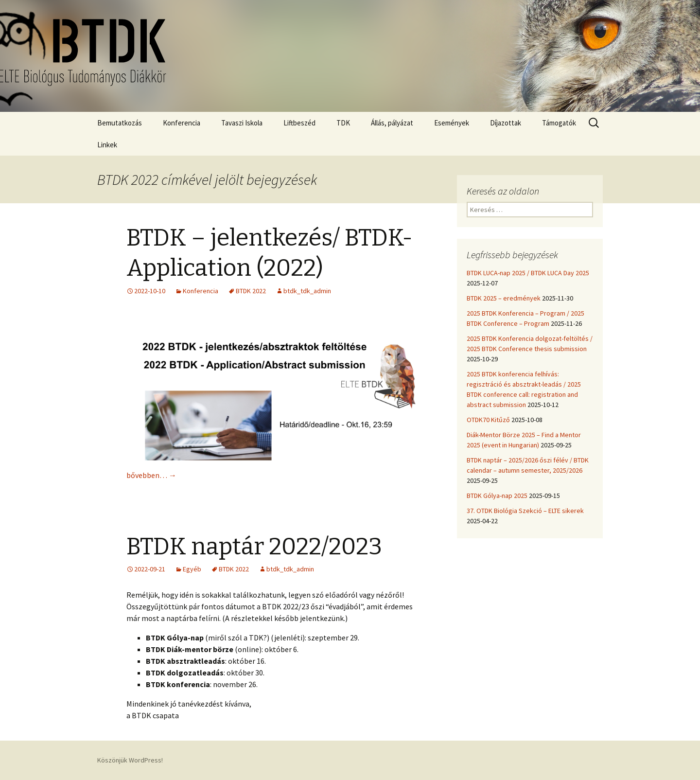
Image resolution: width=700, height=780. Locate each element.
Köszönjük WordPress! (130, 760)
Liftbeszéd (299, 123)
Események (452, 123)
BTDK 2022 (251, 291)
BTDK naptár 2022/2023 (254, 547)
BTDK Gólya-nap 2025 (497, 496)
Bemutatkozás (120, 123)
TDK (343, 123)
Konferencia (182, 123)
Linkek (107, 145)
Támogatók (559, 123)
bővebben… (151, 475)
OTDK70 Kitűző (488, 420)
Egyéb (192, 569)
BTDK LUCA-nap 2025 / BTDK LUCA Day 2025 (528, 273)
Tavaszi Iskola (242, 123)
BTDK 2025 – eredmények (504, 298)
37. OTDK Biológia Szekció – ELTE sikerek (525, 511)
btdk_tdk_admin (307, 291)
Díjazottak (506, 123)
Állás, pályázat (392, 123)
